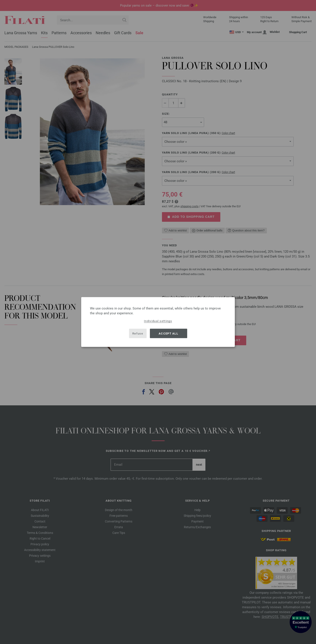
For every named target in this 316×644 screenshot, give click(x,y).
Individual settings (158, 321)
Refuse (138, 333)
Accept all (168, 333)
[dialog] (158, 322)
